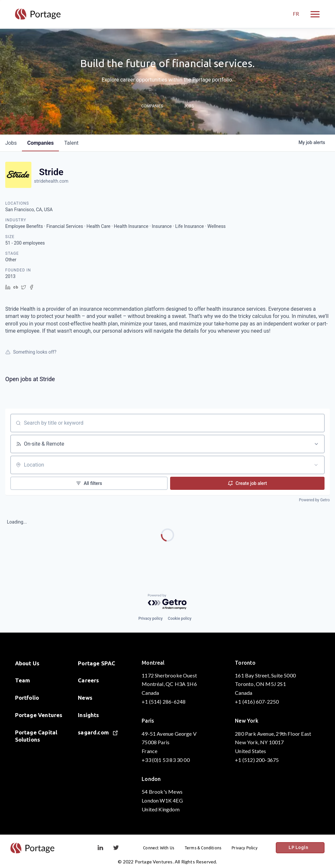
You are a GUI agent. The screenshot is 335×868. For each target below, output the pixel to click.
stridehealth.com (51, 181)
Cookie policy (180, 619)
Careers (88, 680)
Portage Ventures (39, 715)
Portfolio (27, 698)
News (85, 698)
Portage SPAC (97, 663)
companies (40, 143)
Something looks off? (31, 352)
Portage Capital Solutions (36, 736)
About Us (27, 663)
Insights (88, 715)
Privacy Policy (249, 848)
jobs (11, 143)
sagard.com (98, 732)
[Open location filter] (316, 465)
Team (23, 680)
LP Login (304, 848)
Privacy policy (150, 619)
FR (296, 14)
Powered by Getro (314, 500)
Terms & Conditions (208, 848)
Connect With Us (163, 848)
